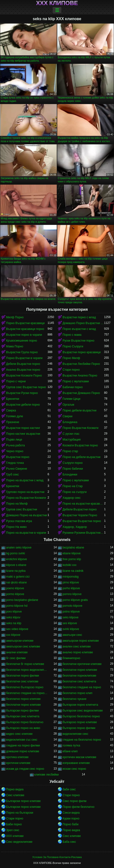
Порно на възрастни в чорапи (26, 533)
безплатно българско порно (25, 687)
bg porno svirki (16, 553)
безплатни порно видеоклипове (27, 670)
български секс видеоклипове (83, 711)
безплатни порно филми (23, 676)
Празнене (13, 422)
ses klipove (70, 623)
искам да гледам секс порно (25, 769)
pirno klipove (71, 582)
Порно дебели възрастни (79, 410)
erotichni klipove (16, 559)
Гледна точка (15, 463)
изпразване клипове (76, 763)
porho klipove (71, 588)
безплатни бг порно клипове (25, 664)
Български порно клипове (23, 801)
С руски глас (71, 434)
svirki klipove (71, 629)
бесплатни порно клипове (23, 705)
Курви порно (71, 819)
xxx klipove (13, 635)
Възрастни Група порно (22, 352)
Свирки (67, 416)
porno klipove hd (17, 606)
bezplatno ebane (73, 548)
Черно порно (15, 451)
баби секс (69, 789)
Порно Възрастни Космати (81, 428)
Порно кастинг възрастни (23, 434)
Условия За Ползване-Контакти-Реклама (57, 857)
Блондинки (70, 475)
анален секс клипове (77, 647)
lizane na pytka (16, 571)
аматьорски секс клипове (23, 647)
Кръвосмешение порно (22, 341)
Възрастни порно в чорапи (24, 335)
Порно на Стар (73, 486)
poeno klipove (15, 588)
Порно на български (20, 813)
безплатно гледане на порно (82, 687)
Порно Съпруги (73, 346)
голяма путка (71, 745)
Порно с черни (16, 381)
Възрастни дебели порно (23, 405)
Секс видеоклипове (19, 842)
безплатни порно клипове (80, 670)
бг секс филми (16, 658)
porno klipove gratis (75, 600)
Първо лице (14, 440)
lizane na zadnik (73, 571)
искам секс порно (74, 769)
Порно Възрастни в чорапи (24, 358)
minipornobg (71, 577)
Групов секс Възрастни (22, 509)
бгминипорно (71, 658)
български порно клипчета (80, 705)
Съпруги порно (73, 463)
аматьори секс (72, 635)
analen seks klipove (19, 548)
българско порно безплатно (25, 722)
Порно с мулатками (76, 381)
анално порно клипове (78, 652)
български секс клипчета (23, 716)
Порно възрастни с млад (79, 329)
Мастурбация (72, 440)
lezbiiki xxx (69, 565)
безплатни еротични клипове (82, 664)
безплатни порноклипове (79, 676)
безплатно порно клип (77, 693)
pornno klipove (72, 594)
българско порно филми (79, 728)
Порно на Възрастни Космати (26, 498)
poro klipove (14, 612)
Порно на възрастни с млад (25, 480)
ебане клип (70, 751)
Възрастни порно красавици (82, 352)
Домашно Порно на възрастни (27, 515)
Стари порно (71, 370)
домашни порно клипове (23, 751)
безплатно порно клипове (23, 699)
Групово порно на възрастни (25, 492)
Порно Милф (71, 358)
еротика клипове (17, 757)
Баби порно (14, 824)
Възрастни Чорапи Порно (80, 515)
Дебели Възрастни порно (23, 364)
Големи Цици (71, 399)
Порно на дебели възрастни (81, 457)
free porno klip (72, 559)
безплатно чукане (74, 699)
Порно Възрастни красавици (25, 323)
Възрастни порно (18, 457)
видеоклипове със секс (22, 740)
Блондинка (70, 422)
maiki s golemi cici (18, 577)
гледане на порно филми (23, 745)
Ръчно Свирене (17, 469)
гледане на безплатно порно (82, 740)
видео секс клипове (19, 734)
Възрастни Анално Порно (80, 376)
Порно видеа (15, 789)
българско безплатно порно (81, 716)
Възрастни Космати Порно (24, 376)
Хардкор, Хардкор (75, 527)
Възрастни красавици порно (25, 329)
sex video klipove (17, 629)
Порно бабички (73, 469)
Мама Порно (15, 346)
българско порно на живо (23, 728)
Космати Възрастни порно (80, 445)
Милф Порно (15, 317)
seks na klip (14, 623)
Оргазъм (68, 405)
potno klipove (71, 612)
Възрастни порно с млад (79, 317)
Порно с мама (72, 335)
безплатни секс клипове (22, 681)
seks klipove (70, 617)
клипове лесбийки (47, 775)
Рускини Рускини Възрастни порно (83, 533)
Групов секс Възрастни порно (26, 387)
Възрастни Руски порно (22, 393)
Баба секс (69, 842)
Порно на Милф (17, 504)
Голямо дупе (15, 416)
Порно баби (70, 824)
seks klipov (13, 617)
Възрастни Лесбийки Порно (81, 364)
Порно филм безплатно (78, 807)
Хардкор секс (72, 498)
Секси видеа (71, 813)
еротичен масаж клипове (79, 757)
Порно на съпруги (75, 492)
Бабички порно (73, 387)
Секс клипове (15, 795)
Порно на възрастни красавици (83, 504)
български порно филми (22, 711)
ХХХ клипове (57, 3)
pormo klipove (15, 594)
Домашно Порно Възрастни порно (83, 323)
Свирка (11, 410)
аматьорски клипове (20, 641)
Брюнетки (13, 399)
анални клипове (17, 652)
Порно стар (70, 451)
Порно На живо (16, 527)
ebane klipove (72, 553)
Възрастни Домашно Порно (81, 393)
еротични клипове (18, 763)
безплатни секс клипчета (79, 681)
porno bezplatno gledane (22, 600)
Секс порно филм (74, 801)
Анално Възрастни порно (23, 370)
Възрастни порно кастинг (23, 428)
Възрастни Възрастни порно (82, 521)
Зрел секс (13, 830)
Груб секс (12, 475)
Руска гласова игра (19, 521)
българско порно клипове (80, 722)
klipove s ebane (16, 565)
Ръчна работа (15, 445)
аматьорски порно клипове (81, 641)
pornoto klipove (72, 606)
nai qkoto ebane (16, 582)
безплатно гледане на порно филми (27, 693)
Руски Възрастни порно (78, 341)
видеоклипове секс (75, 734)
